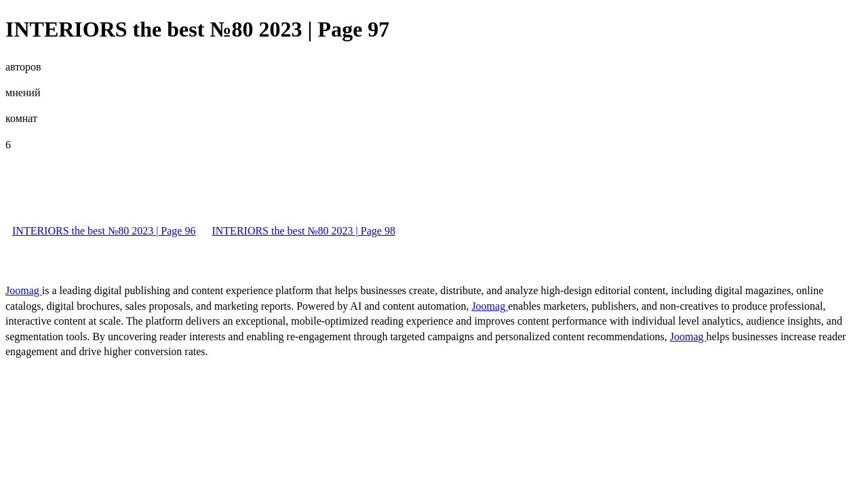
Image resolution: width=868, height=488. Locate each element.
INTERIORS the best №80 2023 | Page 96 (104, 231)
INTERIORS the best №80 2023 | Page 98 (303, 231)
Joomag (24, 290)
